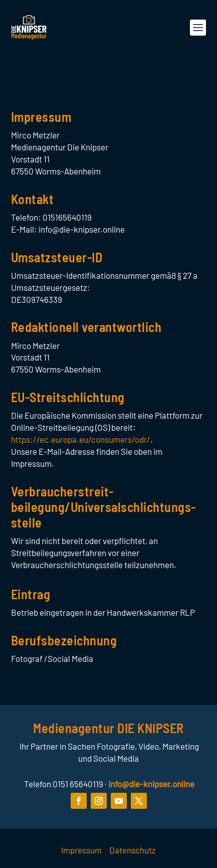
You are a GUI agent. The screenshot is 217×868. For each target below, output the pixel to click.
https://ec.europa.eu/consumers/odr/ (81, 439)
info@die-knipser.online (151, 784)
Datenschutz (133, 850)
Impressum (81, 850)
